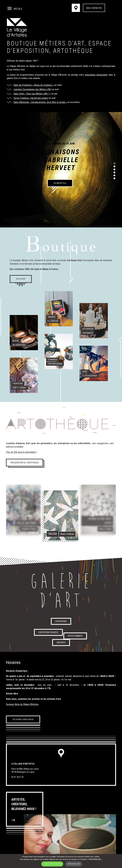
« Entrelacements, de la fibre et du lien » (48, 102)
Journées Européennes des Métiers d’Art (32, 89)
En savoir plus (60, 183)
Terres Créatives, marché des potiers (31, 98)
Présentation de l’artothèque (25, 463)
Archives (61, 642)
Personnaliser (74, 864)
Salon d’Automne (21, 102)
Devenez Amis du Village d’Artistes (22, 704)
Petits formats (75, 636)
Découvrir (21, 279)
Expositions (61, 621)
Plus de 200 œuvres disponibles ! (21, 452)
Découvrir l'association (23, 719)
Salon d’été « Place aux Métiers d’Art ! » (32, 94)
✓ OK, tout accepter (52, 864)
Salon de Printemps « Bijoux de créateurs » (34, 85)
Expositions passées (48, 632)
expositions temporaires (96, 75)
